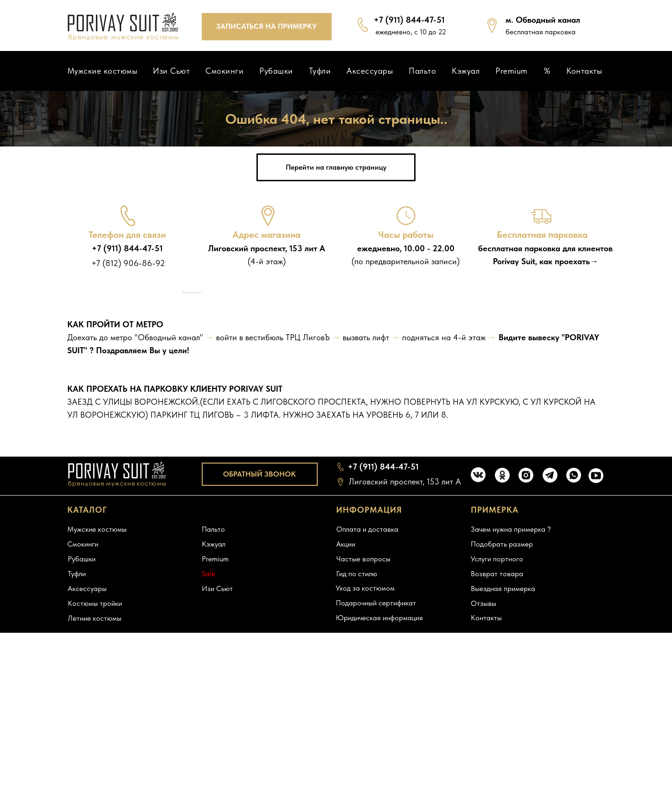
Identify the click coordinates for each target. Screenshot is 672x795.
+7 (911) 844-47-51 (127, 248)
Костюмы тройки (95, 789)
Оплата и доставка (367, 715)
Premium (512, 71)
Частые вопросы (363, 744)
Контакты (584, 71)
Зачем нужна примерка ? (511, 715)
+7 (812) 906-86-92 (128, 263)
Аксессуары (370, 71)
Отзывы (483, 789)
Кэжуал (466, 71)
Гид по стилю (357, 759)
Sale (208, 759)
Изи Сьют (171, 71)
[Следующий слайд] (489, 385)
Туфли (320, 71)
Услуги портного (497, 744)
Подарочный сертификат (376, 788)
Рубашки (276, 71)
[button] (267, 27)
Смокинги (224, 71)
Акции (346, 729)
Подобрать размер (502, 729)
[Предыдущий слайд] (183, 385)
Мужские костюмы (102, 71)
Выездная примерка (503, 774)
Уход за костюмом (365, 773)
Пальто (422, 71)
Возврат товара (497, 759)
